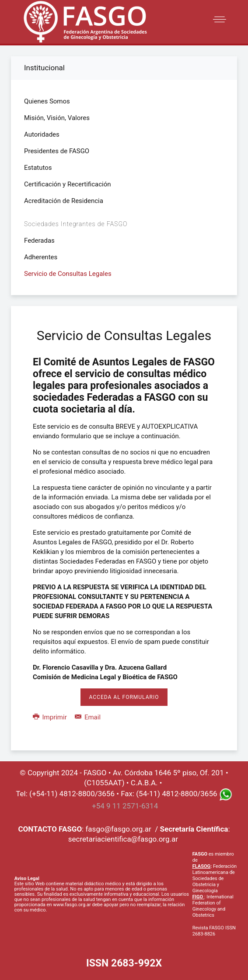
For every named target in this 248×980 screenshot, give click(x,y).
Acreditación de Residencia (64, 201)
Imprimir (51, 717)
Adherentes (41, 257)
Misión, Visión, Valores (57, 118)
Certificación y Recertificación (68, 184)
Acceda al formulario (124, 697)
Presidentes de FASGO (57, 151)
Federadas (39, 241)
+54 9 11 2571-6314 (125, 806)
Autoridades (42, 134)
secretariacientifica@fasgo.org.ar (123, 839)
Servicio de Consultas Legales (68, 274)
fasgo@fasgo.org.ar (118, 829)
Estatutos (38, 168)
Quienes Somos (47, 101)
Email (88, 717)
